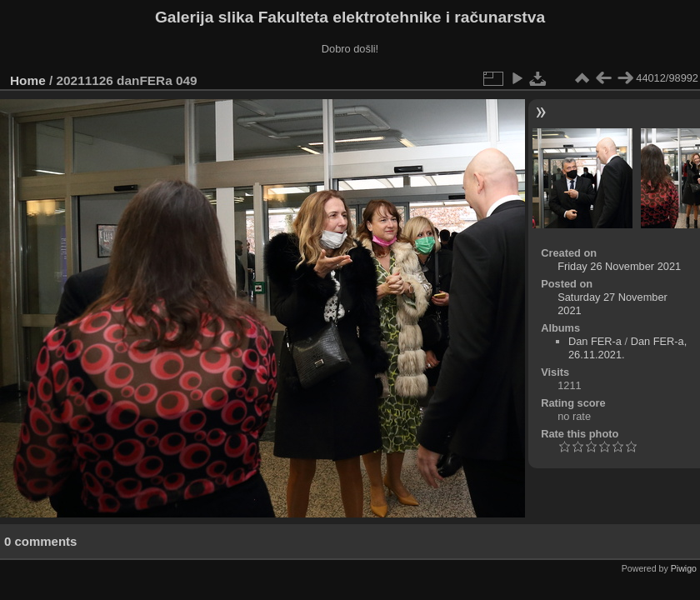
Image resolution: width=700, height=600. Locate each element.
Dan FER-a (595, 341)
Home (28, 80)
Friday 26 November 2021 (619, 266)
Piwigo (684, 568)
